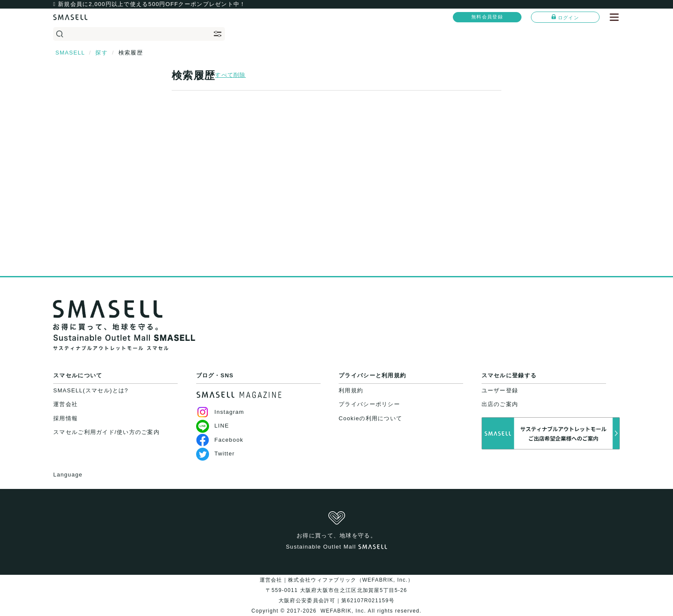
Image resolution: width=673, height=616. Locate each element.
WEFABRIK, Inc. (343, 611)
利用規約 (351, 390)
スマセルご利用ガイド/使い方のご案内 (106, 432)
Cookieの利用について (370, 418)
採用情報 (65, 418)
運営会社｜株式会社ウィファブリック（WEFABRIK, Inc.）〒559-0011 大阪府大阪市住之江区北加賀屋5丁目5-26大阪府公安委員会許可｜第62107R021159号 (337, 590)
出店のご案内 (500, 404)
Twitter (215, 454)
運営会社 (65, 404)
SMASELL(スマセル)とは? (91, 390)
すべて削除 (230, 75)
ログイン (565, 17)
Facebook (220, 440)
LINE (213, 426)
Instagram (220, 412)
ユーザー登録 (500, 390)
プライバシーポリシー (369, 404)
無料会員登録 (487, 17)
